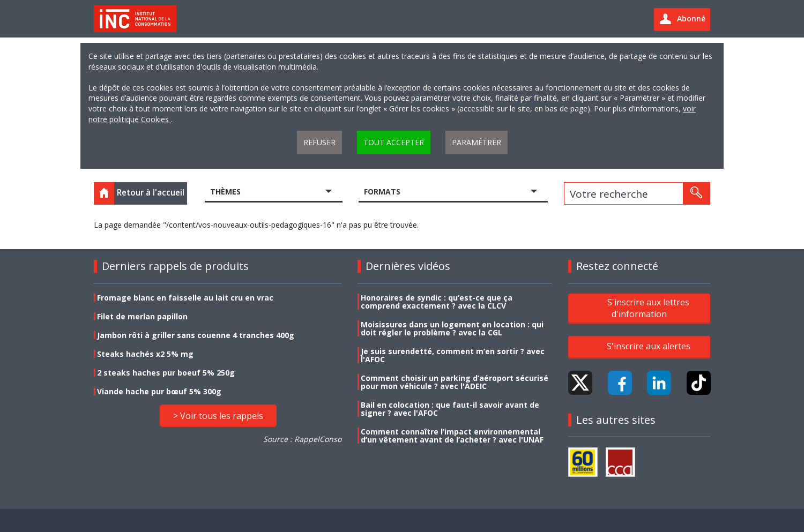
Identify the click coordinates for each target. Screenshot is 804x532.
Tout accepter (394, 142)
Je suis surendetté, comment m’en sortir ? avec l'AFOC (453, 355)
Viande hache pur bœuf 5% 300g (159, 391)
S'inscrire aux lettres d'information (648, 308)
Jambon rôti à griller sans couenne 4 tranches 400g (196, 335)
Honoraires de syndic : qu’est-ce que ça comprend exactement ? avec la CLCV (437, 302)
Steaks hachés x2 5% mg (145, 354)
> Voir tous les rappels (218, 416)
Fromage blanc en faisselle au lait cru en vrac (185, 298)
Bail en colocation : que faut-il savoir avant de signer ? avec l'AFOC (450, 409)
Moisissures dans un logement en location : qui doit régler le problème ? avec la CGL (452, 328)
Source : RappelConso (302, 439)
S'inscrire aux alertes (649, 346)
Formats (382, 192)
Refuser (319, 142)
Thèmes (225, 192)
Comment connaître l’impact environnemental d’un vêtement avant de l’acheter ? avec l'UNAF (452, 436)
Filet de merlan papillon (142, 316)
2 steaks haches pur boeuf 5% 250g (166, 373)
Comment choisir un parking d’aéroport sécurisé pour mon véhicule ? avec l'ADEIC (455, 382)
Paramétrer (477, 142)
